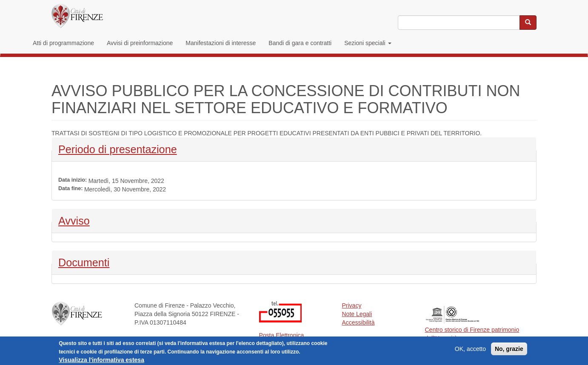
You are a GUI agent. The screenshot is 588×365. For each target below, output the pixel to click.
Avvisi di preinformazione (140, 43)
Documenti (84, 262)
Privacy (352, 305)
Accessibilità (358, 322)
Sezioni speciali (368, 43)
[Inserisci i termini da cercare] (459, 23)
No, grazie (509, 350)
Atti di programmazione (63, 43)
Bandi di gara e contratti (300, 43)
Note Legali (357, 314)
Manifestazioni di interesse (221, 43)
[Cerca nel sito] (528, 23)
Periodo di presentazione (118, 148)
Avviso (81, 220)
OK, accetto (470, 350)
